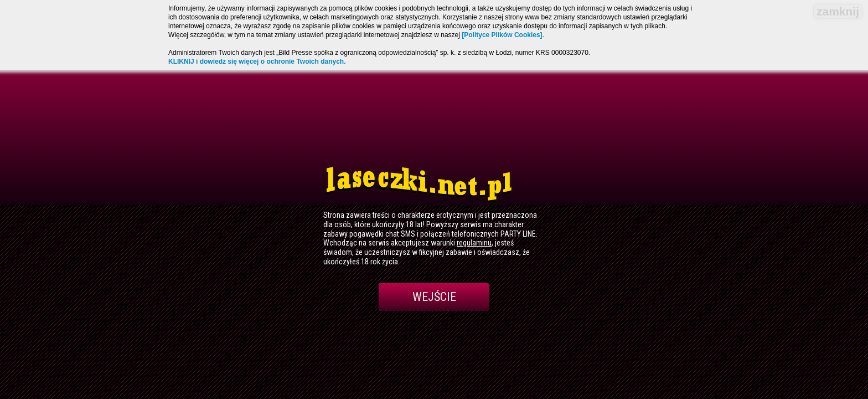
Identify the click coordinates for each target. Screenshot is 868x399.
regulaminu (474, 243)
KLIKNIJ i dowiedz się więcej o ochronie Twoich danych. (257, 62)
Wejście (434, 297)
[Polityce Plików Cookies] (502, 35)
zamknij (838, 11)
